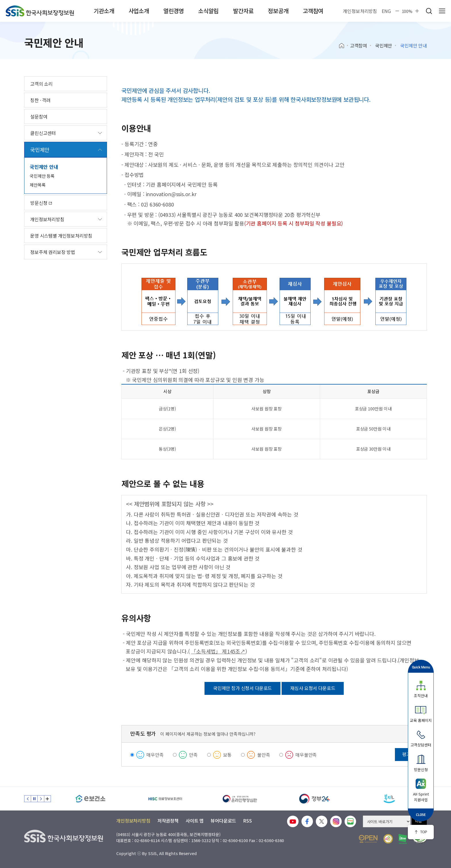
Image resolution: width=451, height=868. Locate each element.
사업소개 (139, 11)
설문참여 (39, 116)
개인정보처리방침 (360, 11)
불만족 (264, 755)
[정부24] (315, 799)
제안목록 (38, 185)
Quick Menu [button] (421, 667)
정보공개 (278, 11)
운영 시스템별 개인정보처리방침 (61, 236)
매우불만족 (306, 755)
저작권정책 (168, 821)
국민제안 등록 (42, 176)
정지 (34, 799)
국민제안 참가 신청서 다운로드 (242, 688)
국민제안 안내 (44, 167)
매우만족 (155, 755)
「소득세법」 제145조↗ (218, 651)
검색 (429, 11)
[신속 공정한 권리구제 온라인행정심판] (240, 799)
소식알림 (208, 11)
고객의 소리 (41, 84)
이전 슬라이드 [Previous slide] (28, 799)
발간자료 (243, 11)
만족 (193, 755)
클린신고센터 (43, 133)
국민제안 (384, 45)
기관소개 (104, 11)
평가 (406, 754)
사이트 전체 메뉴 (442, 11)
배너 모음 (47, 799)
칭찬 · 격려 (40, 100)
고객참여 (313, 11)
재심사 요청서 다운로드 (313, 688)
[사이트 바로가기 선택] (387, 821)
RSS (248, 821)
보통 (228, 755)
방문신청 (41, 203)
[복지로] (389, 799)
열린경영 (174, 11)
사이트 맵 (195, 821)
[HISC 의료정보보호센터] (165, 799)
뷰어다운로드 (223, 821)
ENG (386, 11)
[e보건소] (90, 799)
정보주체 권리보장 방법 (53, 252)
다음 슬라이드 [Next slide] (41, 799)
